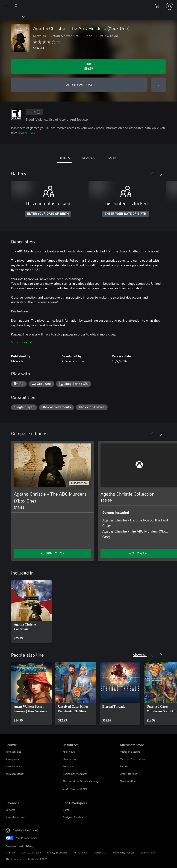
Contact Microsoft (31, 852)
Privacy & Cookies (57, 852)
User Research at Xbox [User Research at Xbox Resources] (75, 789)
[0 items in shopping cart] (159, 6)
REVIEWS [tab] (89, 158)
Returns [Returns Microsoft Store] (124, 766)
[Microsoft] (88, 3)
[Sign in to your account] (170, 6)
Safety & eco (148, 852)
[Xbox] (12, 16)
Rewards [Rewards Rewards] (10, 810)
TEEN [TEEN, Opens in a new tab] (34, 112)
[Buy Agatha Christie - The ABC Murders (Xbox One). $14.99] (88, 66)
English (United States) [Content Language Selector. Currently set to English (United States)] (25, 830)
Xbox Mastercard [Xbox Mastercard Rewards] (15, 817)
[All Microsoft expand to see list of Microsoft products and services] (6, 6)
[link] (31, 611)
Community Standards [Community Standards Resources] (75, 774)
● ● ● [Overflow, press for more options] (159, 85)
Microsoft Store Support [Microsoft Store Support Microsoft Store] (133, 759)
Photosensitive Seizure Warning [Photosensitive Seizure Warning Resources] (80, 781)
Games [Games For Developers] (67, 810)
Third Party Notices (124, 852)
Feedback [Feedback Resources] (68, 766)
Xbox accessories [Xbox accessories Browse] (15, 774)
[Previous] (152, 174)
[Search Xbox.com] (16, 6)
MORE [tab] (113, 158)
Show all (140, 655)
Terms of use (80, 852)
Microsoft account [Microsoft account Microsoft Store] (130, 752)
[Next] (161, 174)
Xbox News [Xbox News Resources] (69, 752)
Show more (21, 342)
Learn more (27, 132)
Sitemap (10, 852)
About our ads (13, 859)
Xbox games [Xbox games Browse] (12, 759)
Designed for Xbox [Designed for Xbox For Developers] (73, 817)
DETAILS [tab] (64, 158)
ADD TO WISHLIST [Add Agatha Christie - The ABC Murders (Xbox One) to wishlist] (79, 85)
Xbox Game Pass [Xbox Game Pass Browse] (15, 766)
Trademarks (100, 852)
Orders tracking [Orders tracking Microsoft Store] (128, 774)
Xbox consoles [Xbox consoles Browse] (13, 752)
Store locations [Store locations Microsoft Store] (128, 781)
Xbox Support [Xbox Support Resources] (70, 759)
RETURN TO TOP (53, 553)
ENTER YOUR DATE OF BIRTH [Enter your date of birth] (48, 214)
